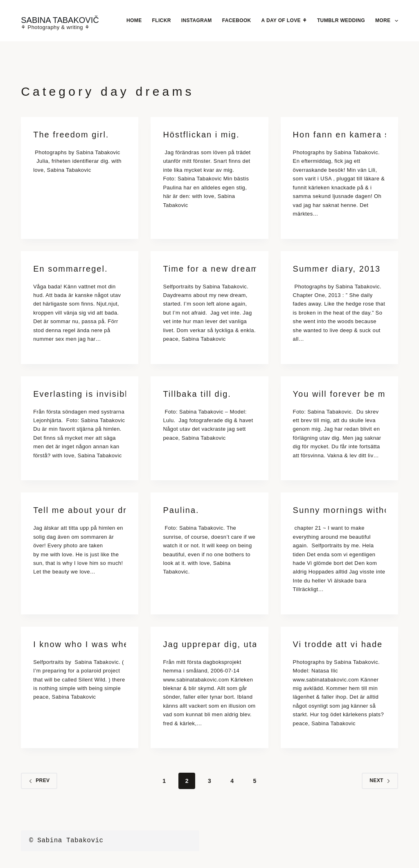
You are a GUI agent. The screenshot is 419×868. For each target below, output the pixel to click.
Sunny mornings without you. (339, 510)
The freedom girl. (71, 135)
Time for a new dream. (209, 269)
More (387, 21)
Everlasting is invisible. (80, 394)
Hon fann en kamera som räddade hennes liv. (339, 135)
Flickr (162, 20)
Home (134, 20)
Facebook (237, 20)
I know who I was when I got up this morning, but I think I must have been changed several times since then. (80, 644)
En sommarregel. (70, 269)
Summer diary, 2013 (337, 269)
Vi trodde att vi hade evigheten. (339, 644)
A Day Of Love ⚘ (284, 20)
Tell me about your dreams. (80, 510)
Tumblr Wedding (341, 20)
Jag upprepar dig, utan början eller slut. (209, 644)
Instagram (197, 20)
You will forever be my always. (339, 394)
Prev (39, 780)
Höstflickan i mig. (201, 135)
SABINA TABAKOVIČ (60, 20)
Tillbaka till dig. (197, 394)
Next (380, 780)
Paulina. (181, 510)
